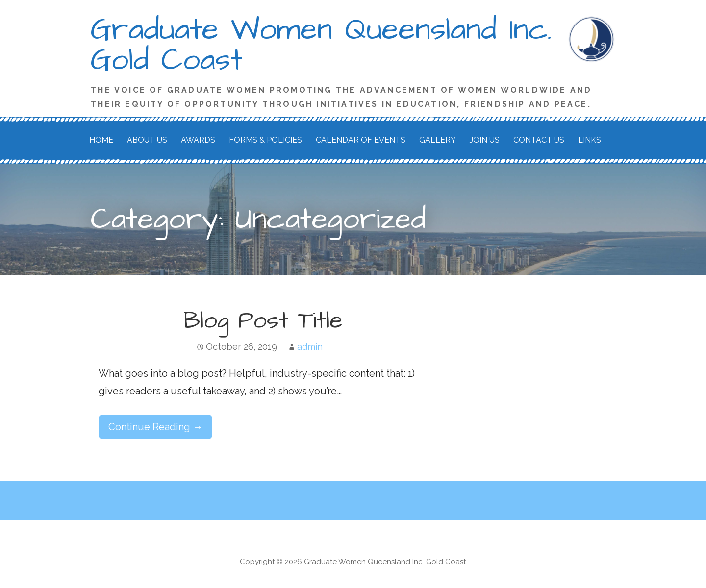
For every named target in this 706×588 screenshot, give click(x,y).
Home (101, 140)
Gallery (438, 140)
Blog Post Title (263, 321)
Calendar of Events (361, 140)
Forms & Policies (265, 140)
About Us (147, 140)
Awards (198, 140)
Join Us (485, 140)
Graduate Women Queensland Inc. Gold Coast (321, 45)
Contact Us (539, 140)
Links (590, 140)
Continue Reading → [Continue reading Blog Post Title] (155, 427)
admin (310, 347)
